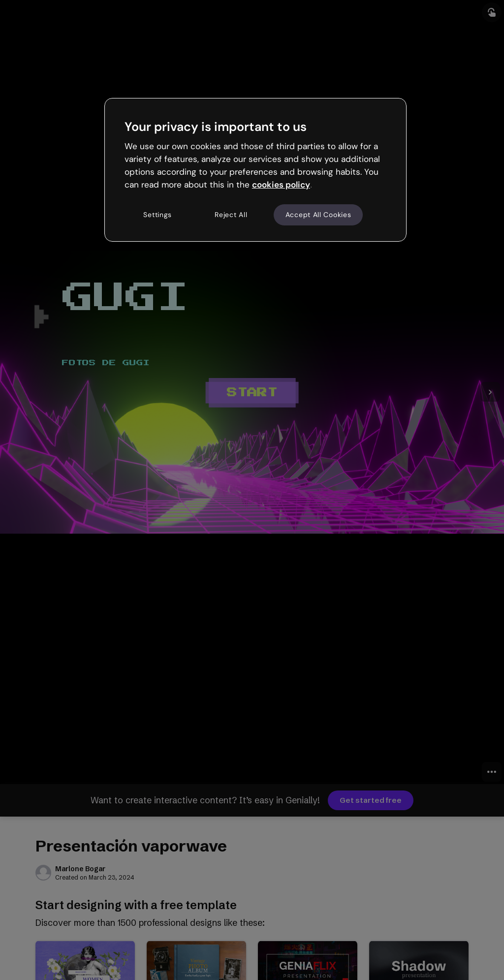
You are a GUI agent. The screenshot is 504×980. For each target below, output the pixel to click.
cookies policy (281, 185)
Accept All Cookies (318, 215)
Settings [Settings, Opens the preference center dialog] (157, 215)
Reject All (231, 215)
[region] (255, 170)
